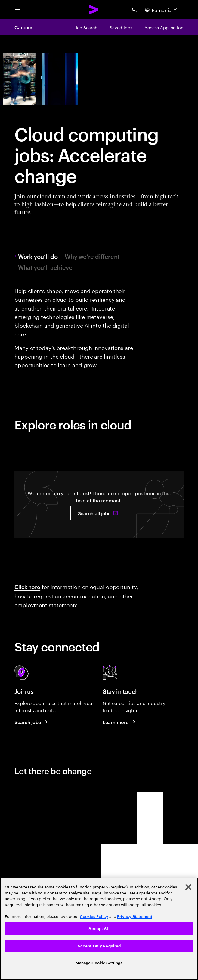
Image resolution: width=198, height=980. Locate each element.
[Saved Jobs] (121, 27)
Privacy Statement (135, 917)
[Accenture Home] (94, 10)
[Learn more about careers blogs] (120, 722)
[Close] (188, 887)
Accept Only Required (99, 946)
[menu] (17, 10)
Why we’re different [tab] (92, 256)
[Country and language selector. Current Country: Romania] (162, 10)
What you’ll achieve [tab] (45, 267)
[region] (99, 929)
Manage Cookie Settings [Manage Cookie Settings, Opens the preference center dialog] (99, 963)
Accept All (99, 929)
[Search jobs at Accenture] (32, 722)
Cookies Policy (94, 917)
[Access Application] (164, 27)
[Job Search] (86, 27)
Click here (27, 587)
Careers (23, 27)
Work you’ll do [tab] (39, 256)
